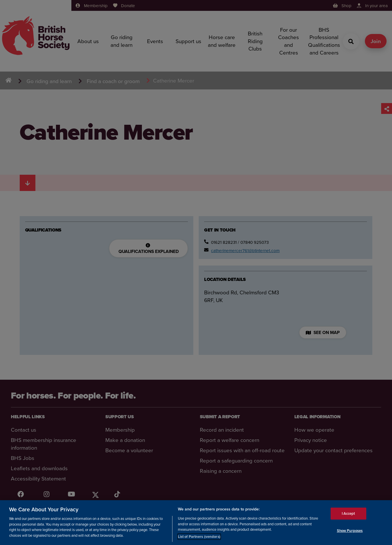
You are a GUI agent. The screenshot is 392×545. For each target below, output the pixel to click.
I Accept (348, 515)
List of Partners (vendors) (199, 538)
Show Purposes (350, 532)
